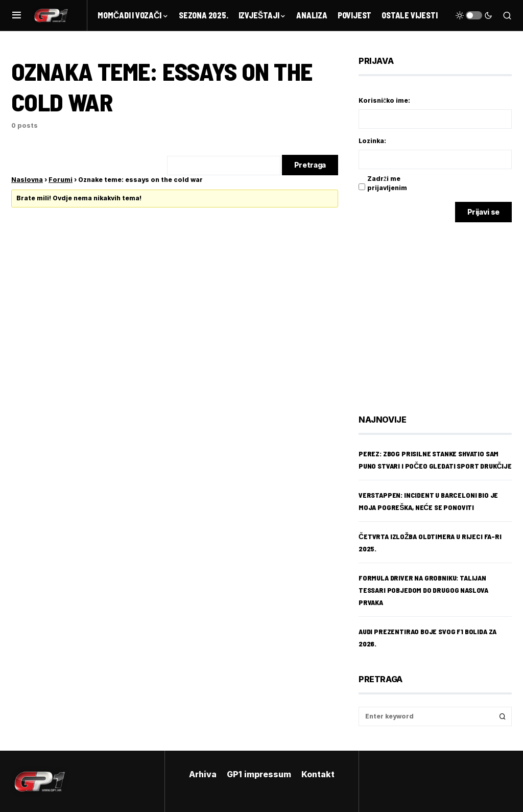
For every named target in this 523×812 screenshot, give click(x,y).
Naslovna (27, 180)
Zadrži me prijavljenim (387, 183)
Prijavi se (484, 212)
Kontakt (318, 774)
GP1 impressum (259, 774)
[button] (17, 15)
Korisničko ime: (384, 100)
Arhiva (203, 774)
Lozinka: (372, 141)
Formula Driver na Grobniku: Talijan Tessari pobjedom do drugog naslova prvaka (423, 590)
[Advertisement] (440, 311)
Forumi (61, 180)
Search (503, 716)
